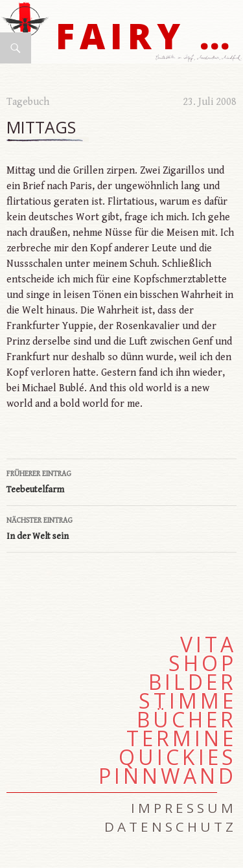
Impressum (184, 808)
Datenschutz (170, 827)
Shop (202, 663)
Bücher (187, 720)
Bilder (192, 682)
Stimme (188, 701)
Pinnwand (168, 776)
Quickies (178, 757)
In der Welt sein (121, 527)
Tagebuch (28, 102)
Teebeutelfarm (121, 481)
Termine (181, 738)
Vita (208, 645)
